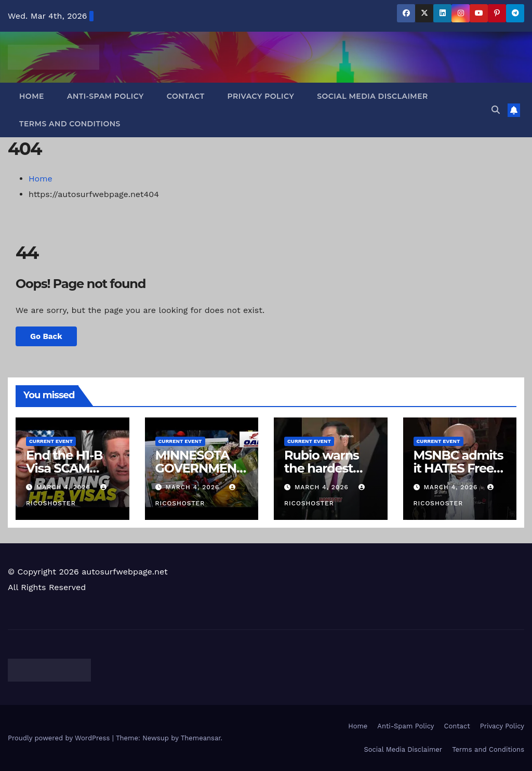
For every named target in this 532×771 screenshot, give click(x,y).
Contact (186, 96)
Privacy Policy (261, 96)
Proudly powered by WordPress (60, 738)
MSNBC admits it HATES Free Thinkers (458, 468)
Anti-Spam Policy (105, 96)
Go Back (46, 336)
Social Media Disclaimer (373, 96)
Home (32, 96)
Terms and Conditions (70, 124)
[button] (496, 110)
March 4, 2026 (65, 487)
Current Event (51, 441)
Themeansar (201, 738)
